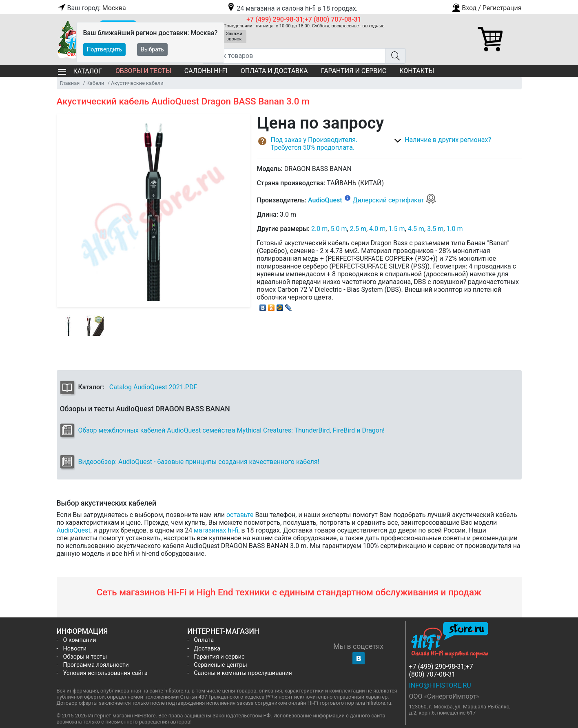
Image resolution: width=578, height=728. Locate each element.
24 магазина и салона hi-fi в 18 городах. (292, 8)
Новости (75, 649)
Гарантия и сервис (354, 71)
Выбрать (152, 49)
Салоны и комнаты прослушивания (243, 673)
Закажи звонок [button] (234, 36)
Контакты (417, 71)
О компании (80, 640)
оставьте (240, 515)
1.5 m (396, 229)
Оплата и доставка (274, 71)
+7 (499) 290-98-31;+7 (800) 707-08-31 (304, 19)
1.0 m (454, 229)
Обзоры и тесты (143, 71)
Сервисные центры (220, 665)
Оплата (204, 640)
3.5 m (435, 229)
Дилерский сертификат (395, 200)
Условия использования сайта (105, 673)
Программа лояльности (96, 665)
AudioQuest (325, 200)
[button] (486, 7)
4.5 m (416, 229)
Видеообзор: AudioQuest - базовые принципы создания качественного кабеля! (199, 462)
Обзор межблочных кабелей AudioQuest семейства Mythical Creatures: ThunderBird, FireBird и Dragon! (231, 430)
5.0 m (339, 229)
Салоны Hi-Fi (206, 71)
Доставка (207, 649)
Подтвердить (105, 49)
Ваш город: (91, 8)
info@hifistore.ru (440, 685)
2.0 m (319, 229)
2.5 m (358, 229)
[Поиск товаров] (294, 56)
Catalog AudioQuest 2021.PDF (153, 387)
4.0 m (377, 229)
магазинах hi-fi (216, 530)
